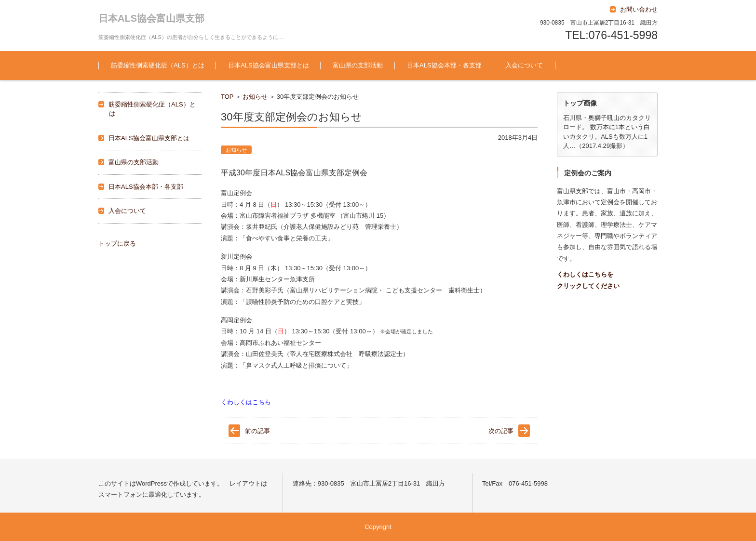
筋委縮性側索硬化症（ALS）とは (158, 65)
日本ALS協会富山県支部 (151, 18)
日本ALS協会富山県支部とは (269, 65)
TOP (227, 97)
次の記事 (501, 431)
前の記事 (257, 431)
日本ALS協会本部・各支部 (444, 65)
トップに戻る (117, 244)
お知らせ (255, 97)
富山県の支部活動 (358, 65)
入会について (524, 65)
